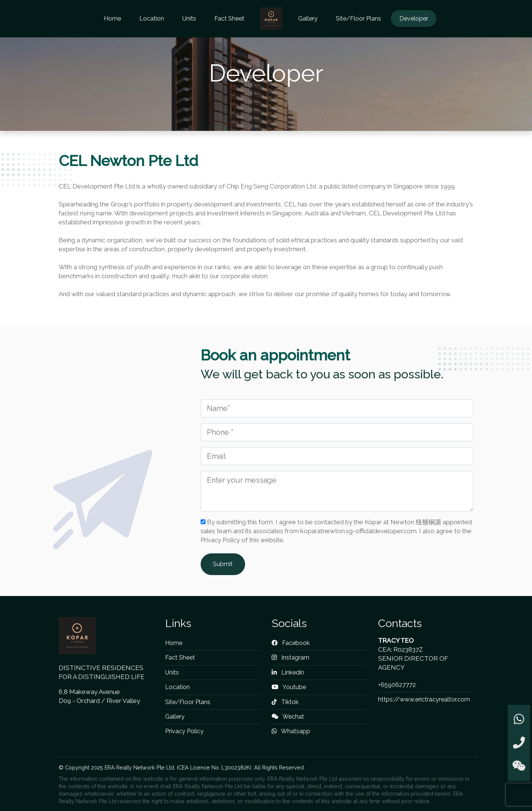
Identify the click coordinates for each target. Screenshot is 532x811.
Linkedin (288, 672)
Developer (414, 19)
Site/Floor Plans (358, 19)
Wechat (288, 717)
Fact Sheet (229, 19)
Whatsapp (291, 731)
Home (112, 19)
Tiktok (285, 702)
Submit (223, 564)
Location (152, 19)
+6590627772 (397, 685)
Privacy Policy (184, 731)
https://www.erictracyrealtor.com (424, 699)
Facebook (291, 643)
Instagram (290, 658)
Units (189, 19)
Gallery (308, 19)
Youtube (289, 687)
